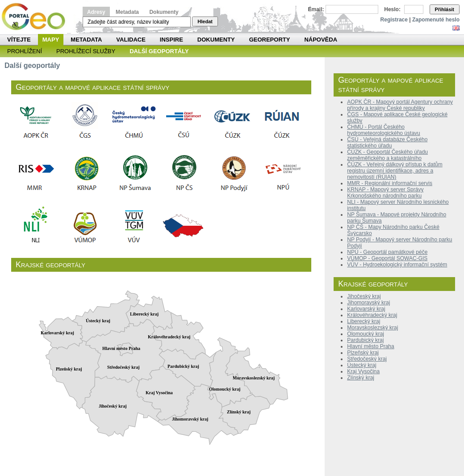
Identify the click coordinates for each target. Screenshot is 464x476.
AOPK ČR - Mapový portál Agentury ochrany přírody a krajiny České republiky (400, 105)
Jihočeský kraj (364, 296)
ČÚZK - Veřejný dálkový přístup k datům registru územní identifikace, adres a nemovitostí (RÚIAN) (395, 171)
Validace (131, 40)
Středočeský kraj (367, 359)
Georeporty (270, 40)
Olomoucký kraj (366, 334)
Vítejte (19, 40)
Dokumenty (164, 12)
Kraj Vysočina (363, 371)
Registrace (394, 20)
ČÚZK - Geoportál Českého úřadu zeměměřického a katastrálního (387, 155)
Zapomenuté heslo (436, 20)
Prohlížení (25, 51)
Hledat (205, 21)
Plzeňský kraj (363, 353)
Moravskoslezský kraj (372, 328)
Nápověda (321, 40)
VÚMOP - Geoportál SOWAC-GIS (387, 258)
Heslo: (392, 9)
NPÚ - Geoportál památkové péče (387, 252)
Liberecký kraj (364, 321)
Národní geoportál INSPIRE (37, 17)
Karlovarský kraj (366, 309)
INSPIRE (171, 40)
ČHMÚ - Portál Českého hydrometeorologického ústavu (383, 130)
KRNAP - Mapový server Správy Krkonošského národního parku (385, 193)
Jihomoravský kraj (368, 303)
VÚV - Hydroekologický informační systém (397, 265)
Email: (316, 9)
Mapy (51, 40)
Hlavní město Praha (370, 346)
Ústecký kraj (362, 365)
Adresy (96, 12)
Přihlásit (445, 9)
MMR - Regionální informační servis (390, 183)
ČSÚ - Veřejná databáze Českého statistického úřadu (387, 143)
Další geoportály (159, 51)
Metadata (127, 12)
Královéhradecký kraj (372, 315)
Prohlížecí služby (86, 51)
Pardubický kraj (365, 340)
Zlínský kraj (361, 378)
